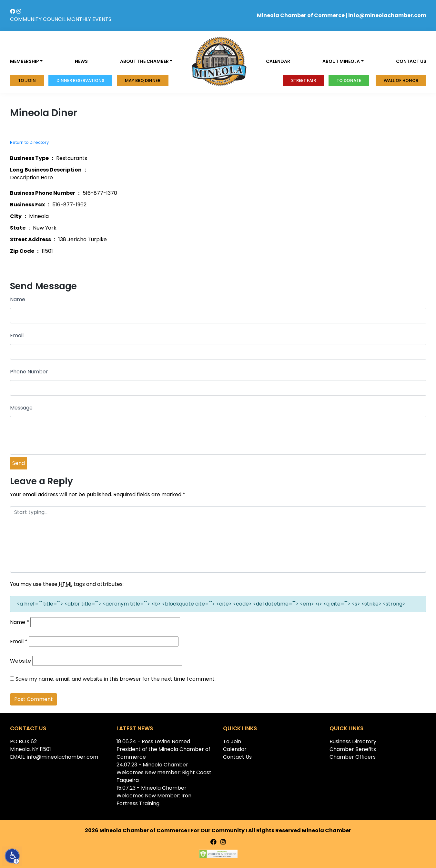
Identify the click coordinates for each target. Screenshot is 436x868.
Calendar (278, 61)
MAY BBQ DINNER (143, 80)
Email (17, 335)
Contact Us (237, 757)
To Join (27, 80)
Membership (25, 61)
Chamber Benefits (353, 749)
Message (21, 408)
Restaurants (72, 158)
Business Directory (353, 741)
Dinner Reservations (80, 80)
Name (18, 299)
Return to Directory (29, 142)
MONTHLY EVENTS (89, 19)
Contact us (411, 61)
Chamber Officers (353, 757)
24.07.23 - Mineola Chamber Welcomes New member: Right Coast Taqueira (164, 772)
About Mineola (341, 61)
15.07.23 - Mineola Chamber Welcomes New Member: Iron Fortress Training (154, 796)
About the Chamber (144, 61)
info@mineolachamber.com (387, 15)
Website (20, 661)
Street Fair (304, 80)
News (81, 61)
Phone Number (29, 372)
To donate (349, 80)
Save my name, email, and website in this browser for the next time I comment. (116, 679)
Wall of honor (401, 80)
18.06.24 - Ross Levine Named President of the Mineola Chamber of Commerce (163, 749)
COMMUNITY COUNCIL (38, 19)
